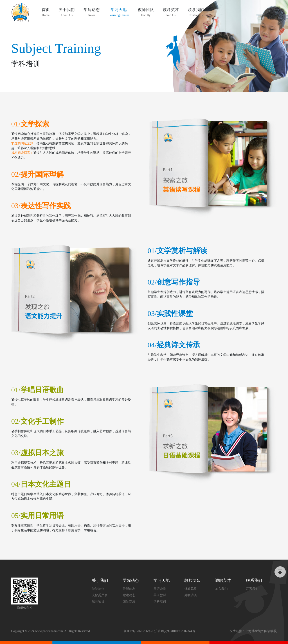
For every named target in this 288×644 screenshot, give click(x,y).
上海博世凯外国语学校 (261, 631)
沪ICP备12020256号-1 (139, 631)
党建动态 (129, 595)
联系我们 (252, 589)
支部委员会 (100, 595)
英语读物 (160, 589)
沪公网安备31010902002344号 (175, 631)
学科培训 (160, 601)
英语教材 (160, 595)
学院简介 (98, 589)
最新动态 (129, 589)
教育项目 (98, 601)
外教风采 (191, 589)
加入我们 (221, 589)
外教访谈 (191, 595)
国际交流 (129, 601)
